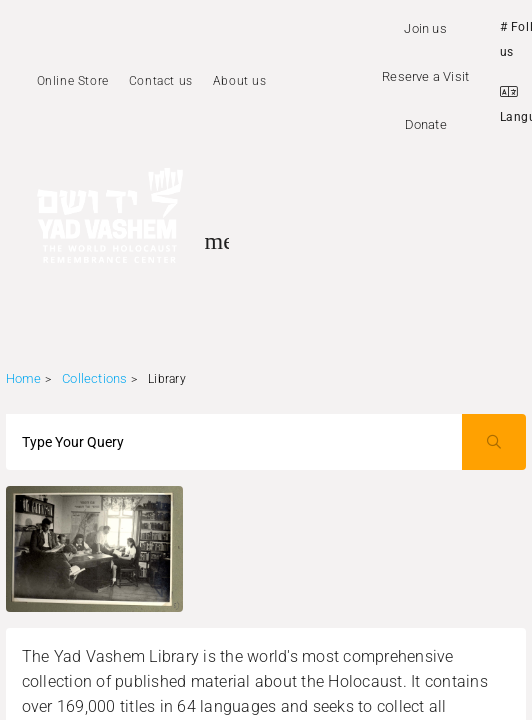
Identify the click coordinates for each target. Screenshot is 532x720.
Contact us (161, 81)
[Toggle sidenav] (217, 241)
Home (24, 378)
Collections (94, 378)
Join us (425, 28)
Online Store (73, 81)
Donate (426, 124)
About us (240, 81)
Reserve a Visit (425, 76)
